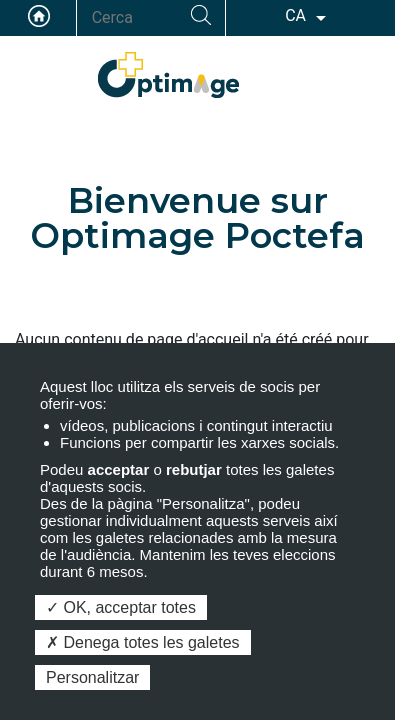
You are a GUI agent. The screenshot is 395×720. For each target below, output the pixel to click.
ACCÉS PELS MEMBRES (360, 71)
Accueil (39, 16)
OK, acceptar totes (121, 607)
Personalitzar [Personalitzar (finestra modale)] (92, 677)
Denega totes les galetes (143, 642)
